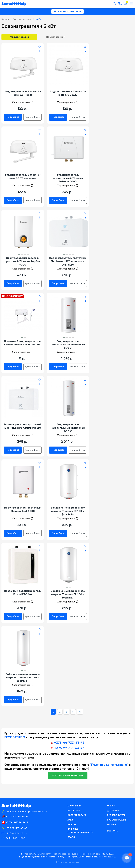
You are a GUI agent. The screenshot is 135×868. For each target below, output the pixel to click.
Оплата (111, 806)
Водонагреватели (22, 19)
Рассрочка (74, 810)
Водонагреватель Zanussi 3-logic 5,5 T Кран (23, 93)
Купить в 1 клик (32, 117)
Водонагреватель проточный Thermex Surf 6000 (23, 509)
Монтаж (72, 824)
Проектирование (117, 820)
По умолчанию (55, 37)
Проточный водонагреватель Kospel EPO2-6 (23, 592)
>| (80, 712)
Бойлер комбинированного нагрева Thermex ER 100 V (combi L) (68, 594)
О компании (74, 806)
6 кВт (38, 19)
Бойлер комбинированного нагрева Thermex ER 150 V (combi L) (23, 677)
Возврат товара (77, 815)
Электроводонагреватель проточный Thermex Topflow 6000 (23, 261)
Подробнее (13, 117)
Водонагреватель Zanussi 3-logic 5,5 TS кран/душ (23, 176)
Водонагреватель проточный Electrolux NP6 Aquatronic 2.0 (23, 426)
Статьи (71, 837)
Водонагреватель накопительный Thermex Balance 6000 (68, 178)
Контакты (113, 831)
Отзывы (112, 824)
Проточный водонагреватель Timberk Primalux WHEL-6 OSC (23, 343)
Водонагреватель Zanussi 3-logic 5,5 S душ (68, 93)
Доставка (113, 810)
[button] (21, 88)
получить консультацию (68, 775)
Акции (71, 820)
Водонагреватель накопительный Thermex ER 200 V (68, 344)
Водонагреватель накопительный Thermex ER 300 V (68, 428)
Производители (116, 815)
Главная (5, 19)
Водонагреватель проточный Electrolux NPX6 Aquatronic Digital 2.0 (68, 261)
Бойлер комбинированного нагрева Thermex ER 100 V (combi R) (68, 511)
